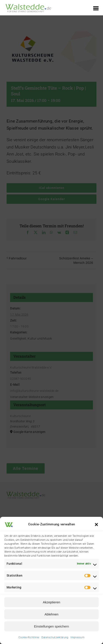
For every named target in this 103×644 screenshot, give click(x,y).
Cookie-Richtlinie (29, 637)
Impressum (78, 637)
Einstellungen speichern (51, 626)
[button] (96, 525)
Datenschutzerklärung (55, 637)
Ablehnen (51, 614)
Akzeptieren (51, 602)
